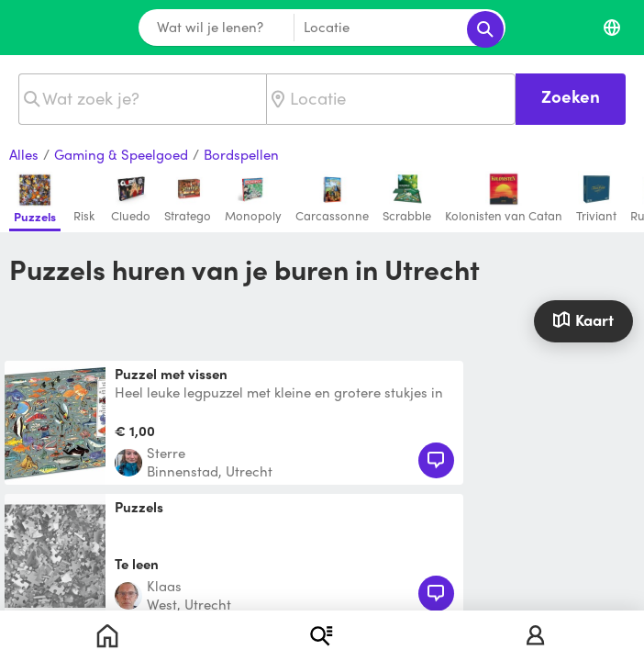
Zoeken (571, 96)
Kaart (583, 319)
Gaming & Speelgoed (121, 155)
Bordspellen (241, 155)
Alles (24, 155)
